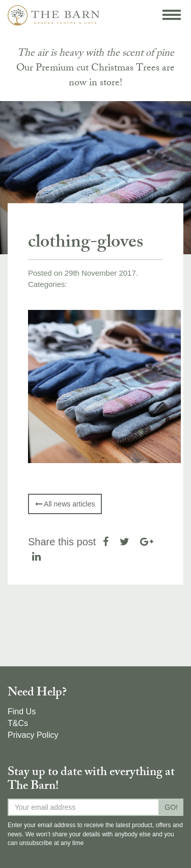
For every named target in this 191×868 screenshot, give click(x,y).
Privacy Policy (33, 735)
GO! (171, 807)
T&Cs (18, 723)
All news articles (65, 504)
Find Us (22, 712)
